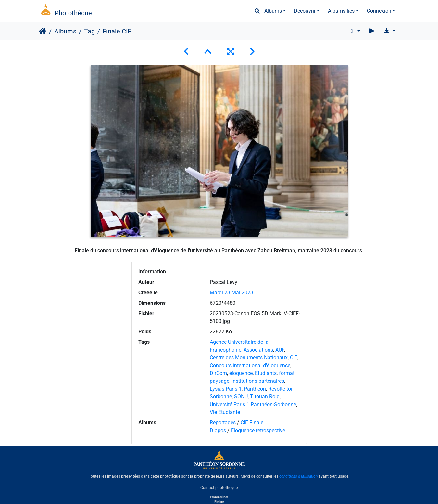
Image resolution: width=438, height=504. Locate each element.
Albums (273, 11)
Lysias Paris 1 (226, 389)
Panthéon (255, 389)
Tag (89, 31)
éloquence (241, 373)
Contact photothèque (219, 487)
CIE (294, 358)
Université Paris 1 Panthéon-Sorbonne (253, 404)
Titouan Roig (265, 397)
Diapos (219, 430)
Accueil (43, 31)
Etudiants (266, 373)
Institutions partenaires (258, 381)
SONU (241, 397)
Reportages (223, 423)
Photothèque (73, 13)
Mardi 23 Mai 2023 (232, 293)
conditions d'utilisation (298, 476)
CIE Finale (252, 423)
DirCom (218, 373)
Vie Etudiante (225, 412)
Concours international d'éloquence (250, 365)
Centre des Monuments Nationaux (249, 358)
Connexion (379, 11)
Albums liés (341, 11)
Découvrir (305, 11)
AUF (280, 350)
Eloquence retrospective (258, 430)
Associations (258, 350)
